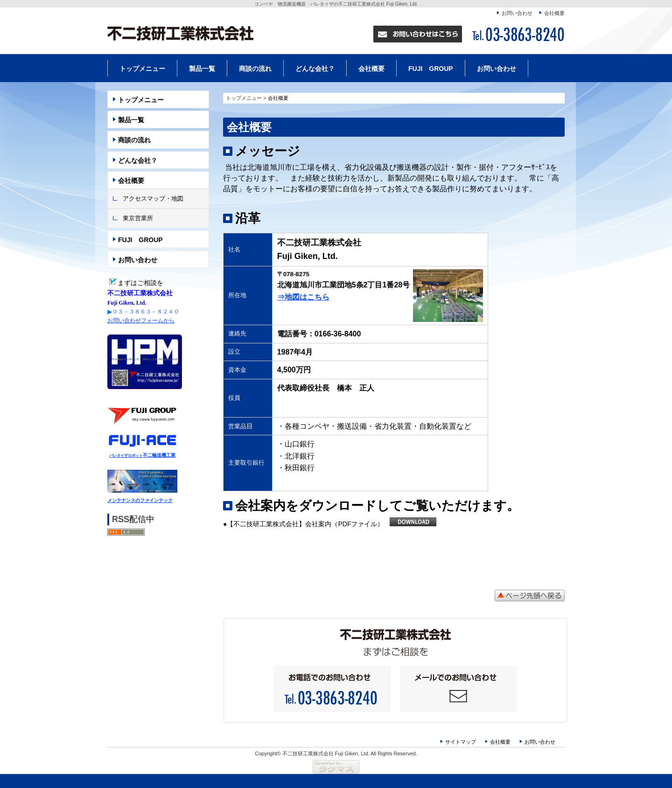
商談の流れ (255, 69)
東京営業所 (138, 218)
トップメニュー (142, 69)
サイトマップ (461, 742)
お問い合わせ (517, 13)
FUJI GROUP (431, 69)
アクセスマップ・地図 (153, 199)
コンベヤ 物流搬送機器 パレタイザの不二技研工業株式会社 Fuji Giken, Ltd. (336, 4)
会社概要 (554, 13)
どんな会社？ (315, 69)
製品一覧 (202, 69)
